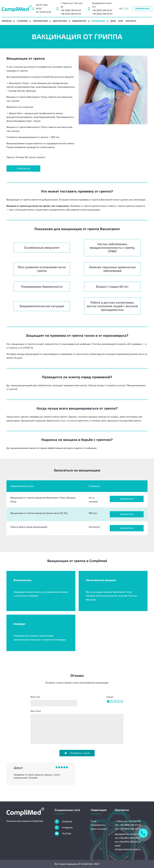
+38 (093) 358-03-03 (102, 14)
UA (121, 9)
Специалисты (98, 825)
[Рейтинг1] (108, 702)
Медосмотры (79, 21)
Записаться (142, 9)
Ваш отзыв (36, 711)
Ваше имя (35, 697)
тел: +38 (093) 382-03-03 (128, 829)
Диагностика (60, 21)
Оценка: (110, 697)
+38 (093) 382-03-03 (71, 14)
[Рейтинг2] (110, 702)
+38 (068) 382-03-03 (71, 10)
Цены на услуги (99, 829)
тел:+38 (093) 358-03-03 (128, 842)
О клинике (22, 21)
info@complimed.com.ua (128, 849)
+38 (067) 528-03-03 (102, 10)
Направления (40, 21)
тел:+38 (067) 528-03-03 (128, 838)
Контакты (131, 21)
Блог (121, 21)
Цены (113, 21)
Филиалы (7, 21)
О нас (94, 821)
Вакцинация (98, 21)
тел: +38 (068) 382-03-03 (128, 825)
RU (127, 9)
